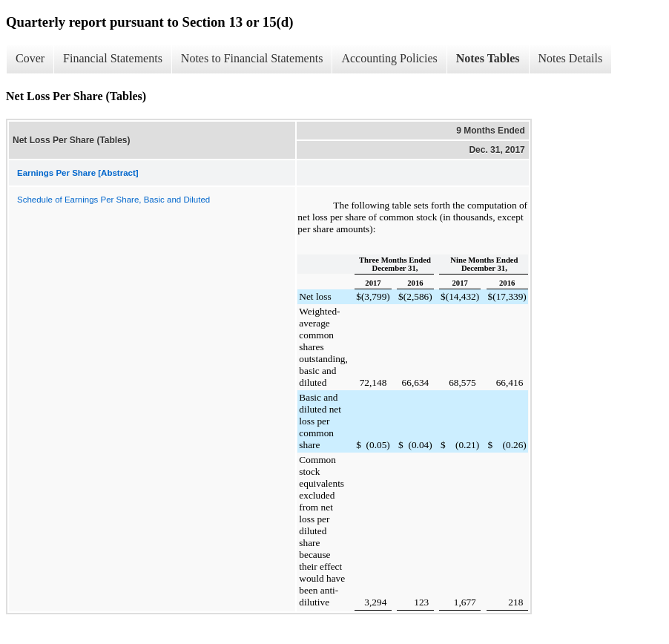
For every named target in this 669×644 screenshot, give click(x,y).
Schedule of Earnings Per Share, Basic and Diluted (113, 200)
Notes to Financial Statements (252, 58)
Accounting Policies (389, 58)
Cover (30, 58)
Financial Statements (113, 58)
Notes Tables (488, 58)
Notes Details (571, 58)
